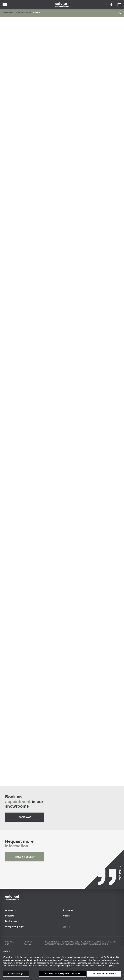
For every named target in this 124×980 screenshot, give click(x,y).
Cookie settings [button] (16, 974)
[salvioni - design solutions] (62, 5)
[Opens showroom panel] (111, 5)
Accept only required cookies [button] (62, 974)
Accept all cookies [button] (104, 974)
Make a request (25, 857)
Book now (25, 817)
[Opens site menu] (5, 5)
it (69, 927)
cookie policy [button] (86, 960)
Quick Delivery (23, 13)
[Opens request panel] (119, 5)
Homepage (9, 13)
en (64, 927)
